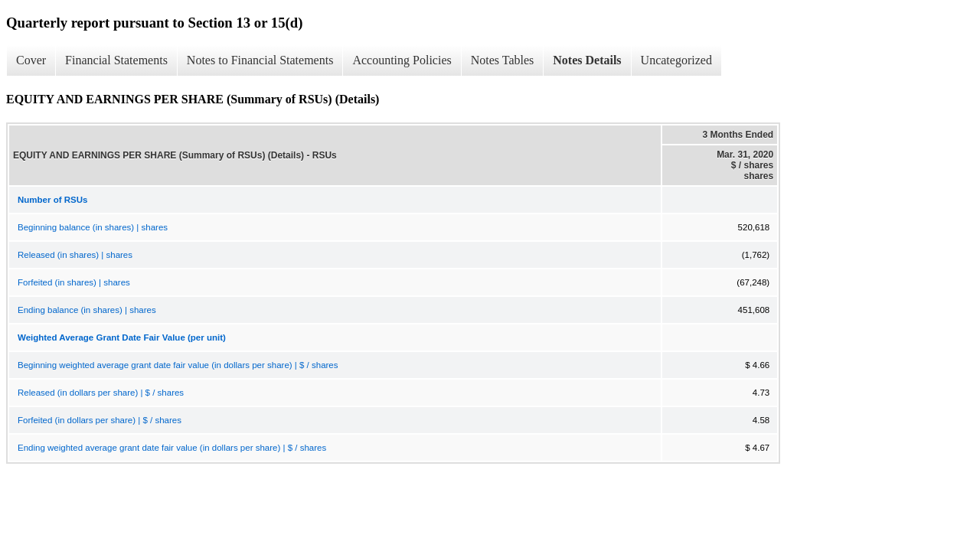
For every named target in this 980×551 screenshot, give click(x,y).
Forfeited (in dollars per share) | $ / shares (100, 420)
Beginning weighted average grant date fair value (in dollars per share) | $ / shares (178, 365)
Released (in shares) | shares (75, 255)
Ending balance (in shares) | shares (87, 310)
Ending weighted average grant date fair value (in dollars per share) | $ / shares (172, 448)
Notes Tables (503, 60)
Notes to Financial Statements (260, 60)
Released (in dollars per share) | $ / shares (101, 393)
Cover (31, 60)
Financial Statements (116, 60)
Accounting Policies (402, 60)
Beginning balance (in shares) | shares (93, 227)
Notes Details (587, 60)
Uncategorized (676, 60)
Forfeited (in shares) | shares (74, 282)
